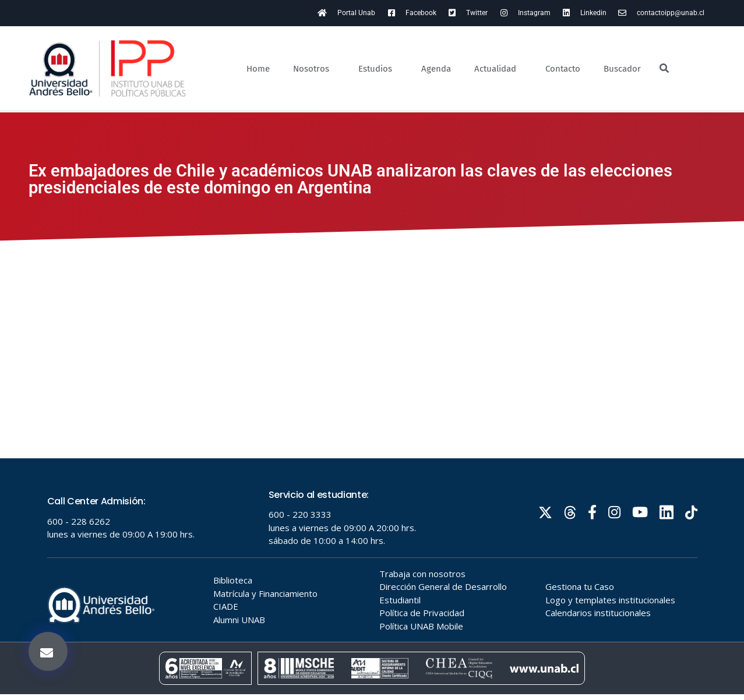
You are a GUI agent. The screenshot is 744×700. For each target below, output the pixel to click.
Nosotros (314, 69)
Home (258, 69)
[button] (48, 651)
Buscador (622, 69)
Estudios (378, 69)
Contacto (563, 69)
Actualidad (498, 69)
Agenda (436, 69)
